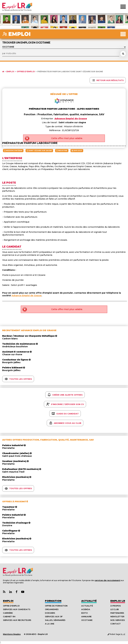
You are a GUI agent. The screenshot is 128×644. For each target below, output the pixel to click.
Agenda (86, 609)
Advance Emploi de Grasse (27, 296)
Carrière (8, 613)
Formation (53, 601)
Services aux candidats (17, 609)
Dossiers (50, 613)
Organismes (52, 609)
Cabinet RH (9, 616)
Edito (84, 613)
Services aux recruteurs (17, 620)
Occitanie (87, 620)
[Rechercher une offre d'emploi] (123, 54)
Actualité (89, 601)
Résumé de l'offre (64, 94)
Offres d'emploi (26, 72)
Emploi (10, 72)
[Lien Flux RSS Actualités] (4, 592)
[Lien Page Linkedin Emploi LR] (11, 592)
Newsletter (117, 616)
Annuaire (86, 616)
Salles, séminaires (55, 620)
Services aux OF (54, 616)
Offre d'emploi (11, 606)
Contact (116, 624)
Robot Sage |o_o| (116, 634)
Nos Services (118, 620)
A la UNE (50, 624)
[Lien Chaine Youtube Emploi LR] (23, 592)
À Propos (116, 606)
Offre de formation (56, 606)
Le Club (115, 609)
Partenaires (117, 613)
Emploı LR (118, 601)
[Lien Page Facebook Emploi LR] (17, 592)
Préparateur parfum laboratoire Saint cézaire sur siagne (70, 72)
